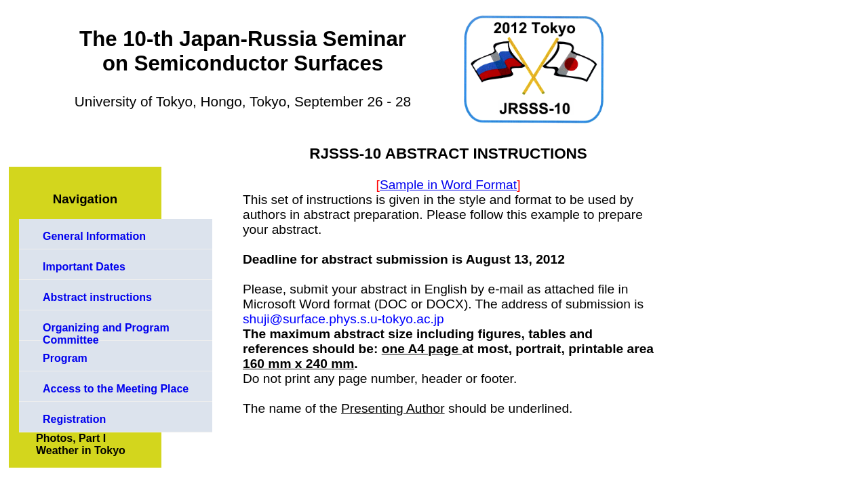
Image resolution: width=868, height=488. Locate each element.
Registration (74, 419)
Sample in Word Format (448, 185)
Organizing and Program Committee (106, 331)
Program (65, 358)
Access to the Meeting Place (116, 389)
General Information (94, 236)
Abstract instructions (97, 297)
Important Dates (84, 267)
